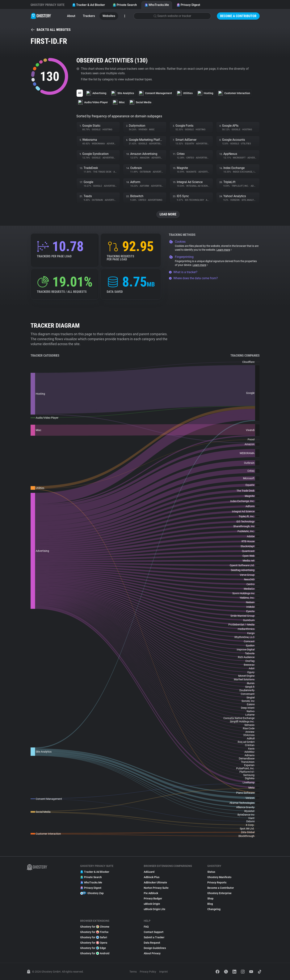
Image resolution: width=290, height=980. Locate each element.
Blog (210, 904)
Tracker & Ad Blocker (89, 5)
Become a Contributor (238, 16)
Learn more (224, 250)
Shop (210, 898)
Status (211, 872)
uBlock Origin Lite (155, 909)
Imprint (164, 972)
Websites (109, 16)
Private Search (125, 5)
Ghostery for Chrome (95, 927)
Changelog (214, 909)
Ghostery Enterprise (219, 893)
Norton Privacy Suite (156, 888)
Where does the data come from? (193, 278)
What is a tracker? (183, 272)
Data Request (152, 943)
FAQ (146, 927)
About (71, 16)
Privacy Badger (153, 898)
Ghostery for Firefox (94, 932)
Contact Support (154, 932)
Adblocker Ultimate (155, 882)
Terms (133, 972)
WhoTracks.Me (157, 5)
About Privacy (152, 953)
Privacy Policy (148, 972)
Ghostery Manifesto (219, 877)
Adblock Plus (152, 877)
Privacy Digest (188, 5)
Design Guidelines (155, 948)
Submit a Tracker (154, 937)
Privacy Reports (217, 882)
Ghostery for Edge (93, 948)
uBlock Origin (152, 904)
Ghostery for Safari (94, 937)
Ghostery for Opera (94, 943)
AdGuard (149, 872)
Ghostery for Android (95, 953)
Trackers (89, 16)
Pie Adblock (151, 893)
